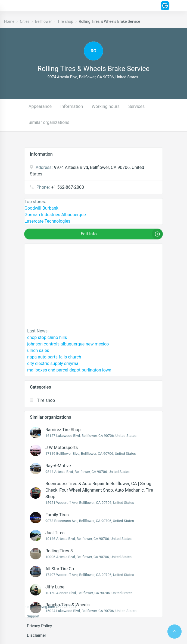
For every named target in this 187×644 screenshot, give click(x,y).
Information (72, 106)
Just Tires (55, 533)
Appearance (40, 106)
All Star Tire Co (60, 569)
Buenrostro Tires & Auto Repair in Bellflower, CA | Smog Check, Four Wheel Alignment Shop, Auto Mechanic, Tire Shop (99, 490)
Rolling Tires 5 (59, 551)
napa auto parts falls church (54, 357)
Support (33, 616)
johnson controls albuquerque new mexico (68, 344)
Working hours (106, 106)
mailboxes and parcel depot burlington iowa (69, 370)
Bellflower (43, 21)
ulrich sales (38, 350)
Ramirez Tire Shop (63, 430)
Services (136, 106)
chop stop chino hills (47, 337)
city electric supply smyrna (53, 363)
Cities (25, 21)
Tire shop (65, 21)
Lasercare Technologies (47, 221)
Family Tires (57, 515)
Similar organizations (49, 122)
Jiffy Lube (55, 587)
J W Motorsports (62, 448)
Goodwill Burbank (41, 208)
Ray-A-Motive (58, 466)
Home (9, 21)
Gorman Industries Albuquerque (55, 215)
